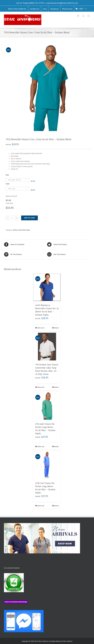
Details (56, 328)
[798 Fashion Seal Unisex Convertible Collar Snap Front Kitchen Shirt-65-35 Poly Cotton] (47, 347)
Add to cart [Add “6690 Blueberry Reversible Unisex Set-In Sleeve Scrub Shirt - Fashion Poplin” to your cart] (41, 328)
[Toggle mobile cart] (78, 16)
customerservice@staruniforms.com (62, 3)
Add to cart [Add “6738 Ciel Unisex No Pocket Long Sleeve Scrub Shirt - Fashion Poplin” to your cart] (41, 506)
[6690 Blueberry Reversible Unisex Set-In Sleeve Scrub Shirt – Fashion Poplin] (47, 287)
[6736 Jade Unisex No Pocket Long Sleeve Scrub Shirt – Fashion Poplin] (47, 406)
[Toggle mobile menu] (89, 16)
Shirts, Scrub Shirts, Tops (21, 230)
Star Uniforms (68, 641)
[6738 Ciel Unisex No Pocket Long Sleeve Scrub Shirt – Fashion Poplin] (47, 465)
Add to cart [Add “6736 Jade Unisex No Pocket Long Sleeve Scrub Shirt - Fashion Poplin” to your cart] (41, 446)
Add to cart (29, 218)
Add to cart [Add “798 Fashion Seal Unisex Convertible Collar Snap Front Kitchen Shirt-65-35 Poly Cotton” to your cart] (41, 387)
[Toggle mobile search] (83, 16)
